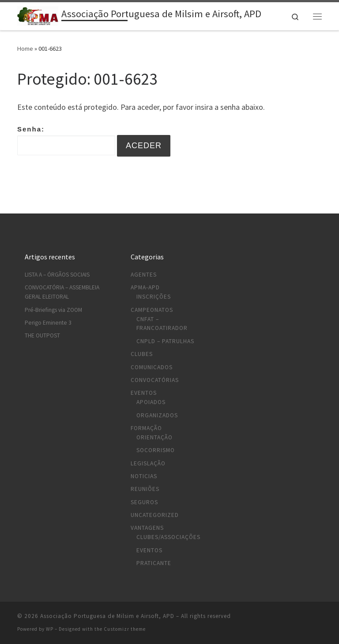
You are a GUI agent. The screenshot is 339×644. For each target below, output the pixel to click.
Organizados (157, 415)
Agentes (144, 275)
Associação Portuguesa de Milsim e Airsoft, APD (107, 616)
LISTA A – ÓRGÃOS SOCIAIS (57, 275)
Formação (146, 428)
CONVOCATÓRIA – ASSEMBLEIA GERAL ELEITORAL (62, 292)
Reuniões (145, 489)
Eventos (144, 393)
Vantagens (147, 528)
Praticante (154, 563)
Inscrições (154, 297)
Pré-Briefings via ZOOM (53, 310)
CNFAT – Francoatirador (162, 324)
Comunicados (152, 367)
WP (50, 629)
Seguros (144, 502)
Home (25, 49)
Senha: (66, 140)
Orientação (154, 437)
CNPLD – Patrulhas (165, 341)
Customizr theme (125, 629)
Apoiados (151, 402)
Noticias (144, 476)
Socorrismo (156, 450)
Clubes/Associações (168, 537)
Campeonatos (152, 310)
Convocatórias (155, 380)
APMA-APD (145, 287)
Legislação (148, 463)
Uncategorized (155, 515)
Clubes (142, 354)
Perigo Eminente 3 (48, 323)
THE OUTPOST (42, 335)
